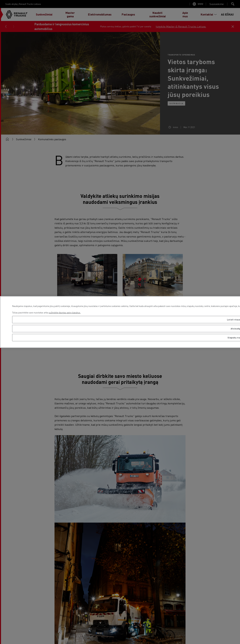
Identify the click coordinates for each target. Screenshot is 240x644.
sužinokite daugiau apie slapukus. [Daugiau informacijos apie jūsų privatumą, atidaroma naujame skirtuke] (65, 313)
